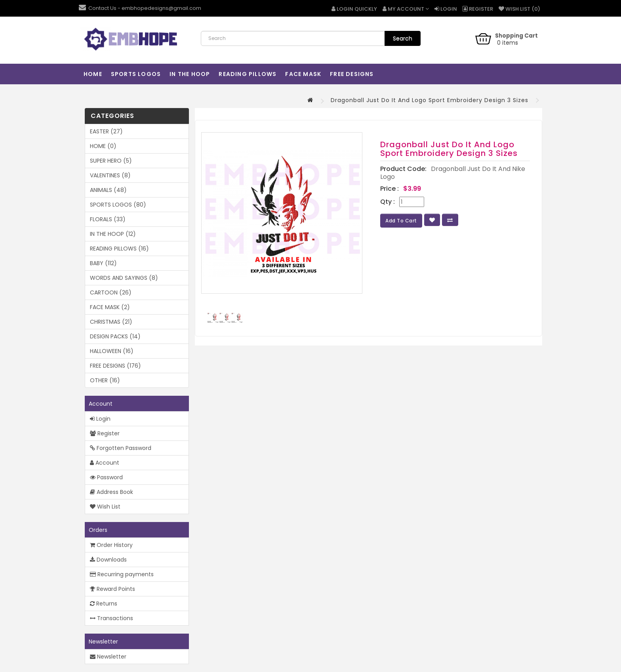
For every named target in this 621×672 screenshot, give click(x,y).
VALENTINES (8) (110, 175)
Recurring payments (122, 574)
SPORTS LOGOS (136, 74)
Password (106, 477)
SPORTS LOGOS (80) (118, 205)
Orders (98, 530)
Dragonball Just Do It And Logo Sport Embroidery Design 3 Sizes (430, 100)
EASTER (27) (106, 131)
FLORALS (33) (108, 219)
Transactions (111, 618)
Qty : (388, 202)
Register (478, 9)
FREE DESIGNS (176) (115, 366)
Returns (104, 604)
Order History (111, 545)
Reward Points (112, 589)
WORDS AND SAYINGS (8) (124, 278)
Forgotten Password (121, 448)
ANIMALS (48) (108, 190)
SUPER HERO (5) (111, 161)
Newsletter (103, 642)
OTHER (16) (105, 380)
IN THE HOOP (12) (113, 234)
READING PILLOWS (248, 74)
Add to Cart (401, 221)
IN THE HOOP (190, 74)
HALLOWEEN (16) (112, 351)
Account (101, 404)
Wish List (105, 507)
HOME (93, 74)
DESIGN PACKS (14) (115, 336)
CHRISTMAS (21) (111, 322)
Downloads (108, 560)
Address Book (111, 492)
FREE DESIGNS (352, 74)
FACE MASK (303, 74)
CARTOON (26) (111, 292)
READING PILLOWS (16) (119, 249)
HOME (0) (103, 146)
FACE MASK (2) (110, 307)
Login (446, 9)
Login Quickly (354, 9)
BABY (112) (103, 263)
